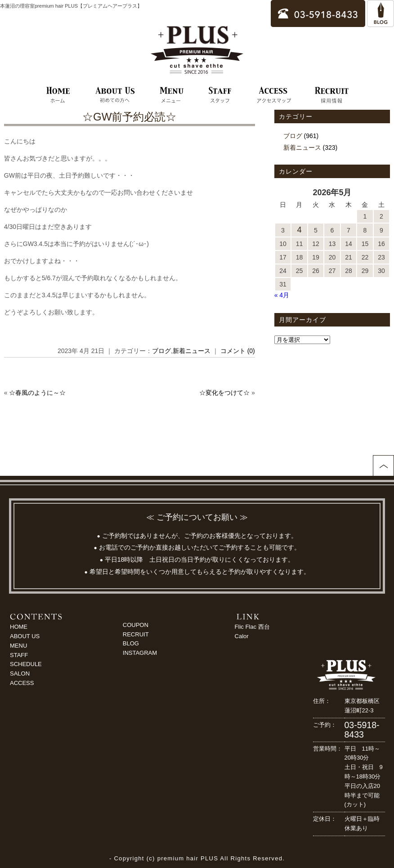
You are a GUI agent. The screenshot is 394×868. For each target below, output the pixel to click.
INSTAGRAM (140, 653)
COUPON (136, 625)
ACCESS (22, 683)
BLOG (131, 643)
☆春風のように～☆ (37, 393)
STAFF (19, 655)
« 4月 (282, 295)
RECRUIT (136, 634)
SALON (20, 673)
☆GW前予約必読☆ (129, 117)
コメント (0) (238, 351)
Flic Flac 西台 (252, 627)
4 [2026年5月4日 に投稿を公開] (299, 230)
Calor (242, 636)
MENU (18, 646)
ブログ (161, 351)
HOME (19, 627)
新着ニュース (192, 351)
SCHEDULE (26, 664)
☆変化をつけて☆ (224, 393)
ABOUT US (25, 636)
